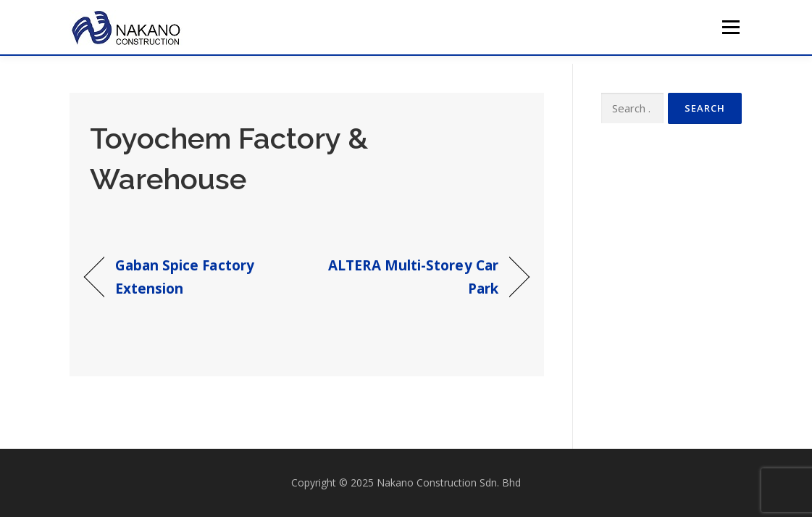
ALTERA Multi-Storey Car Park (409, 277)
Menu (731, 27)
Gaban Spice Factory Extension (185, 277)
